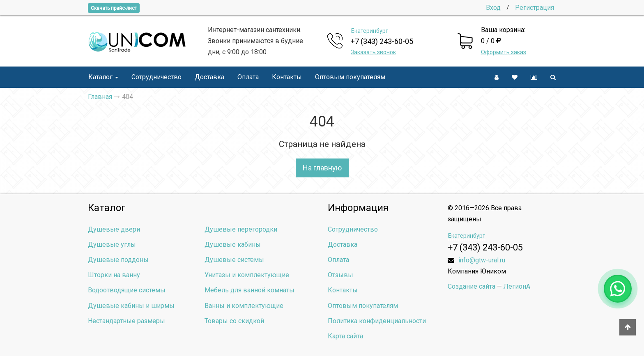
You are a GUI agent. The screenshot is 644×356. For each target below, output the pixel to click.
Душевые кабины (233, 245)
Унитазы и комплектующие (247, 275)
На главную (322, 168)
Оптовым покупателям (350, 77)
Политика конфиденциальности (377, 321)
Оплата (248, 77)
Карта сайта (345, 336)
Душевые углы (112, 245)
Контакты (287, 77)
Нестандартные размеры (126, 321)
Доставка (209, 77)
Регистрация (535, 8)
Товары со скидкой (234, 321)
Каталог (103, 77)
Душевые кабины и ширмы (131, 306)
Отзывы (340, 275)
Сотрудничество (156, 77)
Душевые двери (114, 229)
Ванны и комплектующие (244, 306)
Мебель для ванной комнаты (250, 290)
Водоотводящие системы (127, 290)
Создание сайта (471, 286)
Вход (493, 8)
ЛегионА (517, 286)
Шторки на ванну (114, 275)
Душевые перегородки (241, 229)
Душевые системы (234, 260)
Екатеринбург (370, 31)
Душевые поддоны (118, 260)
